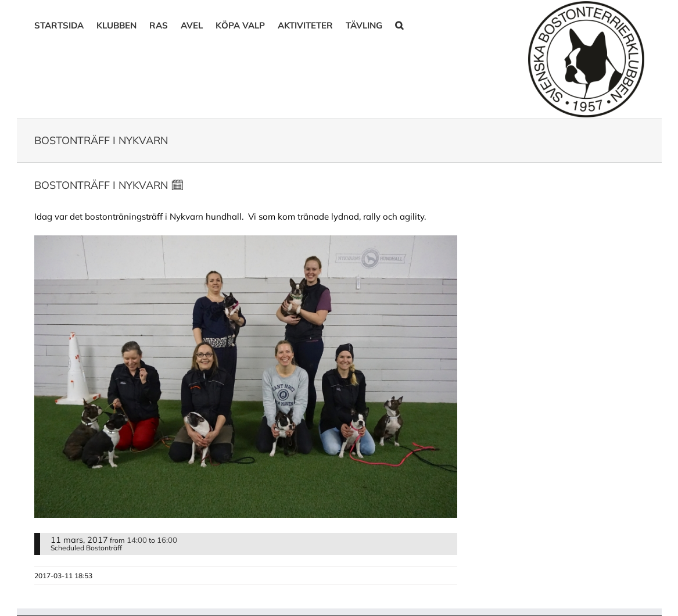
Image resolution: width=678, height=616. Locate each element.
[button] (399, 24)
